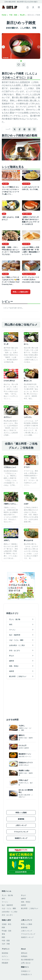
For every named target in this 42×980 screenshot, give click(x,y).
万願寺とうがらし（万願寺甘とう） (16, 504)
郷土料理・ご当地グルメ (30, 908)
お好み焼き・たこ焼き (10, 912)
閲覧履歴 (5, 963)
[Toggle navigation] (39, 7)
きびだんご (8, 417)
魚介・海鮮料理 (7, 905)
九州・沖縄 (6, 944)
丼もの (23, 895)
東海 (3, 934)
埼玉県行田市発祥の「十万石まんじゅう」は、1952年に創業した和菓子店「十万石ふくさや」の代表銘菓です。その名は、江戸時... (11, 478)
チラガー (27, 467)
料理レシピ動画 (21, 813)
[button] (19, 61)
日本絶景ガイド (27, 974)
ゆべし (26, 344)
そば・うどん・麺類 (9, 908)
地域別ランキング (21, 838)
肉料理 (23, 905)
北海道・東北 (6, 924)
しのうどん (28, 417)
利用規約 (24, 956)
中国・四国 (14, 15)
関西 (3, 937)
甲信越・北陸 (6, 931)
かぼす (26, 504)
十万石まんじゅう (10, 467)
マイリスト (6, 960)
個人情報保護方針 (27, 960)
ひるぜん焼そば (9, 381)
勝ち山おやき (29, 540)
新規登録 (5, 953)
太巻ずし (7, 540)
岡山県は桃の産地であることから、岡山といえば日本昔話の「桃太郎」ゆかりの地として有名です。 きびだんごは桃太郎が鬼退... (11, 428)
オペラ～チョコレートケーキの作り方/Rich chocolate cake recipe (31, 280)
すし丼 (6, 344)
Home (5, 15)
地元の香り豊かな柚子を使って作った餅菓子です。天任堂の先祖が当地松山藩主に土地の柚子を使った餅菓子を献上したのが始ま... (31, 355)
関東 (3, 927)
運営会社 (24, 953)
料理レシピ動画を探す (21, 292)
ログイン (5, 956)
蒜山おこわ (28, 381)
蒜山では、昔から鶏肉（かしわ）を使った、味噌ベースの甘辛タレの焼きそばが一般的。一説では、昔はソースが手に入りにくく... (11, 391)
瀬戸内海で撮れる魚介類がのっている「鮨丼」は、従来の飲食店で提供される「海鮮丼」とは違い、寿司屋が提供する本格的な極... (11, 355)
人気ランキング (21, 825)
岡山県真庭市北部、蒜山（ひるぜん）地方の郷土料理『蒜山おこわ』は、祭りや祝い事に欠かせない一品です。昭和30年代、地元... (31, 391)
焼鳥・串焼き (26, 902)
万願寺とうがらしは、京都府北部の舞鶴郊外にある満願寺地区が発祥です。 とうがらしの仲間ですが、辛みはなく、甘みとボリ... (11, 515)
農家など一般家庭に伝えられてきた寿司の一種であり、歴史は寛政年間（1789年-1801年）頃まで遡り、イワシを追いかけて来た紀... (11, 551)
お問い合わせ (26, 963)
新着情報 (21, 819)
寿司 (3, 899)
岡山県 (23, 15)
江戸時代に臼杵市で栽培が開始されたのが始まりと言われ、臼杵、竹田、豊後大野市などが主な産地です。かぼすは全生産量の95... (31, 515)
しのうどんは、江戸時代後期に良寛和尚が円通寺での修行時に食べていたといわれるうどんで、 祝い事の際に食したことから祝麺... (31, 428)
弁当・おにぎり (7, 915)
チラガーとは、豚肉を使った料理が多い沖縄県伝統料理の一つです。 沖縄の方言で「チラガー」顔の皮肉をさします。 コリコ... (31, 478)
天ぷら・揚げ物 (7, 895)
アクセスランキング (21, 832)
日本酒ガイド (26, 971)
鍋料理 (23, 899)
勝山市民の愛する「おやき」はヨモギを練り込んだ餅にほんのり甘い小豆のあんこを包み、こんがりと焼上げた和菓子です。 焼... (31, 551)
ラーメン (5, 902)
